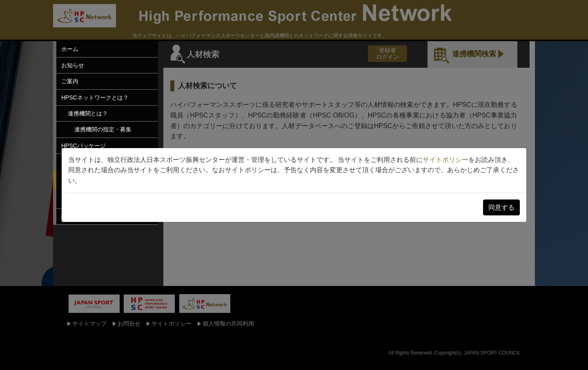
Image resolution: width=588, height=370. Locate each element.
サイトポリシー (445, 160)
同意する (501, 207)
